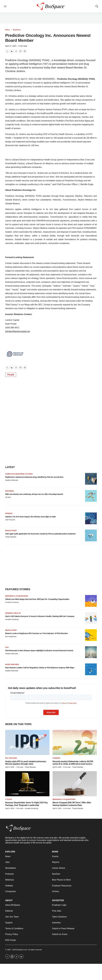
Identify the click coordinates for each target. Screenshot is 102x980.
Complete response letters (19, 474)
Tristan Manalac (11, 537)
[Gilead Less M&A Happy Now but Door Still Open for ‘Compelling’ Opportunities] (91, 601)
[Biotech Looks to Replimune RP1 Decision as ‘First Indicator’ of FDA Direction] (91, 635)
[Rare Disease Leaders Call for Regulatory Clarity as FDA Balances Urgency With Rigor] (91, 669)
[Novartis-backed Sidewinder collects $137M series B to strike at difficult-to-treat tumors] (75, 742)
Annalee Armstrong (12, 602)
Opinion (9, 513)
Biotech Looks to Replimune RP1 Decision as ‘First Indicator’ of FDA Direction (37, 633)
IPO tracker (11, 758)
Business (17, 30)
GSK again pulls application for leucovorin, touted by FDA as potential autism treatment (40, 534)
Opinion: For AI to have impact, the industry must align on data (30, 517)
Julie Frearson (10, 520)
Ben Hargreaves (11, 637)
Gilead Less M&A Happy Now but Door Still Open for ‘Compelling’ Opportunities (37, 599)
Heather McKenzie (12, 480)
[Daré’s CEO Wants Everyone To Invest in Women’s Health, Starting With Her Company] (91, 618)
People (11, 375)
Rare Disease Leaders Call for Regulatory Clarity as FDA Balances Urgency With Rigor (40, 668)
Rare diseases (12, 664)
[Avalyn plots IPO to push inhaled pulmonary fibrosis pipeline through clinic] (27, 742)
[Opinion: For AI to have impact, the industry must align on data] (91, 518)
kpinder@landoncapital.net (18, 331)
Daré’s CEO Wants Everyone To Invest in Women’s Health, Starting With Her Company (40, 616)
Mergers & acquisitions (17, 596)
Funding (56, 758)
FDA (7, 647)
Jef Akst (8, 497)
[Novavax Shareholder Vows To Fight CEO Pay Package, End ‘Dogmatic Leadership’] (27, 784)
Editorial (10, 491)
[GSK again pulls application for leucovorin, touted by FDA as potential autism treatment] (91, 535)
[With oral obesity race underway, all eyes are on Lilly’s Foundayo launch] (91, 496)
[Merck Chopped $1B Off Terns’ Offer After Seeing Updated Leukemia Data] (75, 784)
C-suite (9, 799)
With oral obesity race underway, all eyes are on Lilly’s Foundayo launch (34, 494)
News (7, 30)
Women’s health (13, 613)
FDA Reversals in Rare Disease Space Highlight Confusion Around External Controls (39, 651)
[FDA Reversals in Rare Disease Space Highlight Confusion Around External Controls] (91, 652)
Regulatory (11, 531)
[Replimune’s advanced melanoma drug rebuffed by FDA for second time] (91, 479)
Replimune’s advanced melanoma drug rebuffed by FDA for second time (34, 477)
